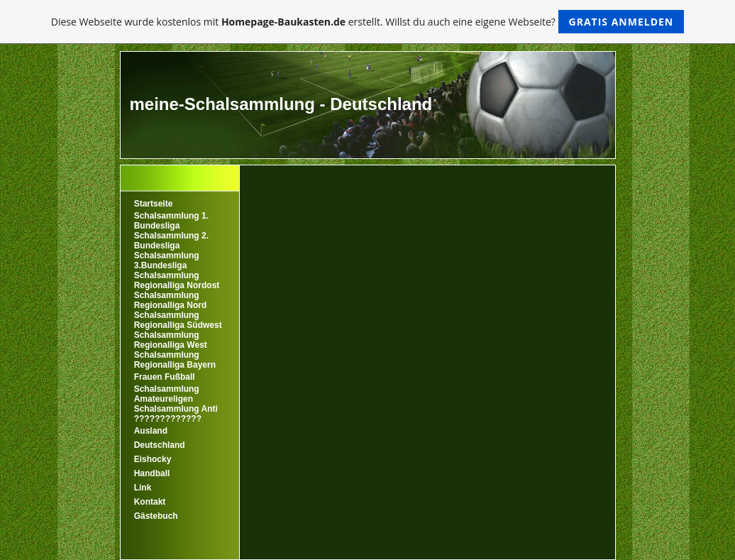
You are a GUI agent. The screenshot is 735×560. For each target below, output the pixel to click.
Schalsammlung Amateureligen (167, 394)
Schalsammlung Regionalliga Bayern (175, 360)
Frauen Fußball (165, 377)
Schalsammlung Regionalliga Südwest (178, 320)
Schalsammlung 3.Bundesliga (167, 260)
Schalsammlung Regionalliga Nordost (177, 280)
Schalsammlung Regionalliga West (171, 340)
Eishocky (153, 459)
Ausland (151, 431)
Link (143, 488)
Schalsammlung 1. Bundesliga (171, 221)
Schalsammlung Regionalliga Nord (171, 300)
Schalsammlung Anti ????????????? (176, 414)
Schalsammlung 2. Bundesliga (171, 241)
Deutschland (160, 445)
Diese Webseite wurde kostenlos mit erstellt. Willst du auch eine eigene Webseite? (368, 22)
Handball (152, 473)
